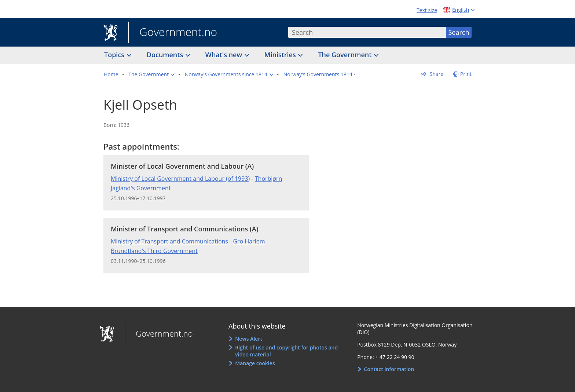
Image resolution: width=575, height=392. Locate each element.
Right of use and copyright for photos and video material (286, 351)
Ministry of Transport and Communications (169, 241)
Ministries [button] (281, 55)
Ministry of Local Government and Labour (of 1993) (180, 179)
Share (436, 74)
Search (459, 32)
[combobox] (367, 32)
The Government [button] (346, 55)
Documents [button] (166, 55)
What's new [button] (225, 55)
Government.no (173, 33)
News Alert (249, 339)
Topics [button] (115, 55)
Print (466, 74)
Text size (427, 10)
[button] (151, 74)
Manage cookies (255, 363)
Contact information (389, 369)
